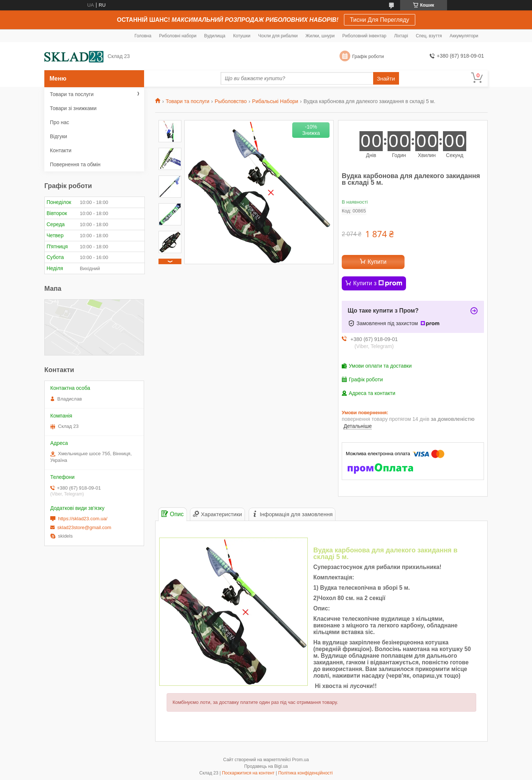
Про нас (59, 122)
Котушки (242, 36)
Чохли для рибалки (278, 36)
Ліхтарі (401, 36)
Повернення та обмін (75, 164)
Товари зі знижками (73, 108)
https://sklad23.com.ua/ (83, 519)
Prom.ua (301, 760)
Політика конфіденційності (306, 773)
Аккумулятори (464, 36)
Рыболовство (231, 101)
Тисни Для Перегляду (380, 20)
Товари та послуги (187, 101)
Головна (143, 36)
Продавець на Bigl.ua (266, 766)
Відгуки (59, 136)
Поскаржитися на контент (248, 773)
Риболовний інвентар (364, 36)
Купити (377, 262)
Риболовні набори (178, 36)
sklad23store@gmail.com (84, 527)
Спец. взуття (429, 36)
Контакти (61, 150)
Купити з (378, 283)
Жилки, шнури (320, 36)
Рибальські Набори (275, 101)
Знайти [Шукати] (386, 79)
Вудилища (215, 36)
